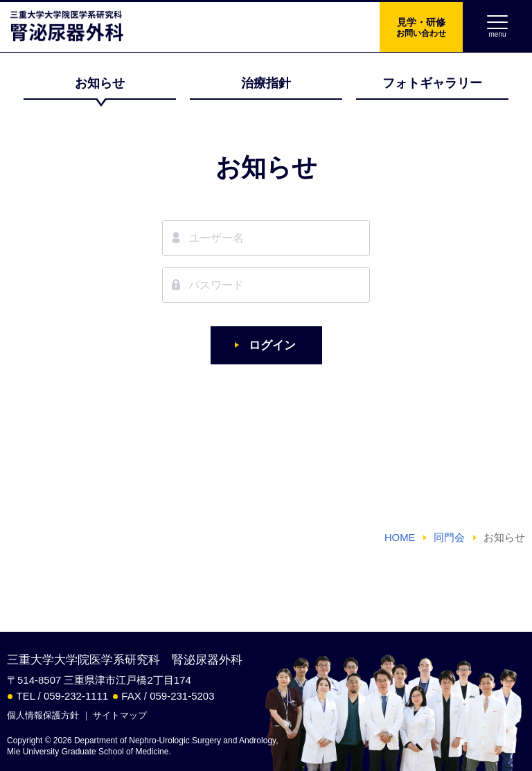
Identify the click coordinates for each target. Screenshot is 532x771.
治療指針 (266, 83)
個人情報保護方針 (43, 715)
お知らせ (100, 83)
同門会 (449, 538)
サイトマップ (120, 715)
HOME (400, 538)
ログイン (272, 345)
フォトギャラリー (432, 83)
